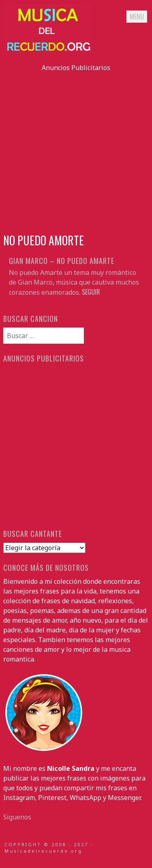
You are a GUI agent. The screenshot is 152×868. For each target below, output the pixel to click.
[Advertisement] (76, 148)
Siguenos (17, 817)
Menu (137, 17)
